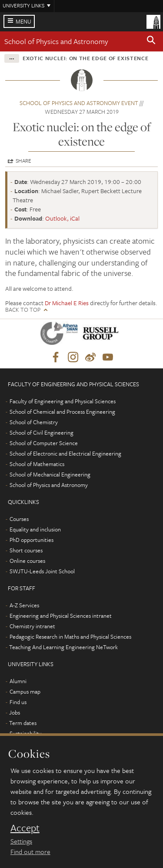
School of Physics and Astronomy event (79, 103)
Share (23, 160)
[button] (151, 41)
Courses (19, 519)
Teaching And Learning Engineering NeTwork (63, 647)
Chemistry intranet (32, 626)
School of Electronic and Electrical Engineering (65, 453)
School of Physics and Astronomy (56, 41)
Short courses (26, 550)
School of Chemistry (34, 422)
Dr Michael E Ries (67, 303)
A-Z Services (24, 605)
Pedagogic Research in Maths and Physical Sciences (70, 637)
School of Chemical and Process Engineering (62, 412)
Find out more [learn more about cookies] (30, 851)
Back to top (23, 310)
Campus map (25, 691)
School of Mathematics (37, 464)
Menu (23, 21)
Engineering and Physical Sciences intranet (61, 616)
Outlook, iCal (62, 218)
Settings (21, 841)
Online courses (27, 561)
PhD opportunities (32, 540)
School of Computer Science (44, 443)
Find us (18, 702)
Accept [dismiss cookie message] (25, 828)
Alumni (18, 681)
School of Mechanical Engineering (50, 474)
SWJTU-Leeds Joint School (42, 571)
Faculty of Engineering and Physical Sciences (63, 401)
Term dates (23, 723)
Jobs (15, 712)
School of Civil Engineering (42, 432)
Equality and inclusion (35, 529)
